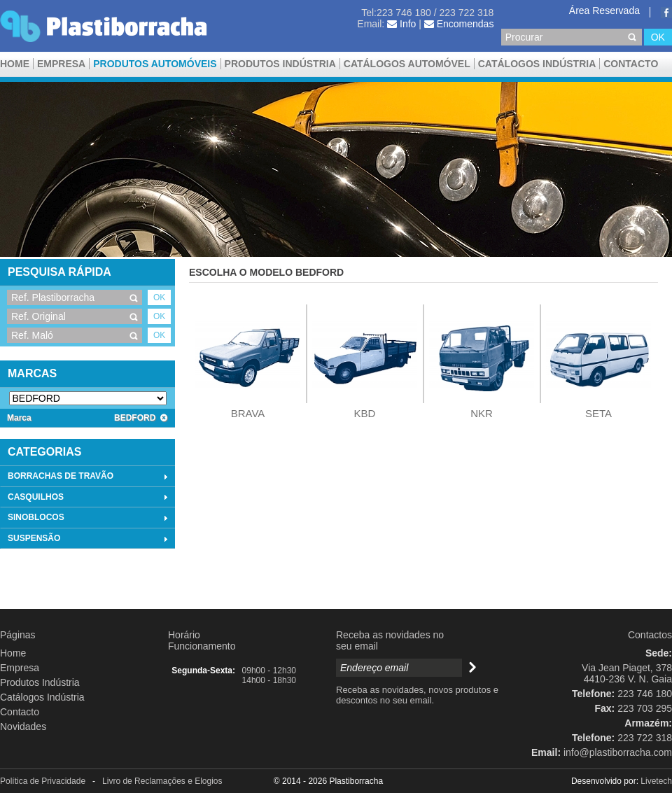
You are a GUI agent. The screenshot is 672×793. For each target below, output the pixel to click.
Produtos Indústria (280, 64)
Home (15, 64)
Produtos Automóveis (155, 64)
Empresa (61, 64)
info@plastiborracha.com (618, 752)
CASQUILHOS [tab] (89, 497)
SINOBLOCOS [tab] (89, 518)
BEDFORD (141, 418)
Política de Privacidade (43, 781)
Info (401, 24)
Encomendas (459, 24)
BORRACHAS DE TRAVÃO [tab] (89, 477)
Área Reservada (604, 10)
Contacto (631, 64)
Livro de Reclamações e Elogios (162, 781)
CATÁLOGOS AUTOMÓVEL (407, 64)
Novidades (23, 727)
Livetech (656, 781)
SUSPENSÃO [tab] (89, 539)
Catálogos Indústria (537, 64)
